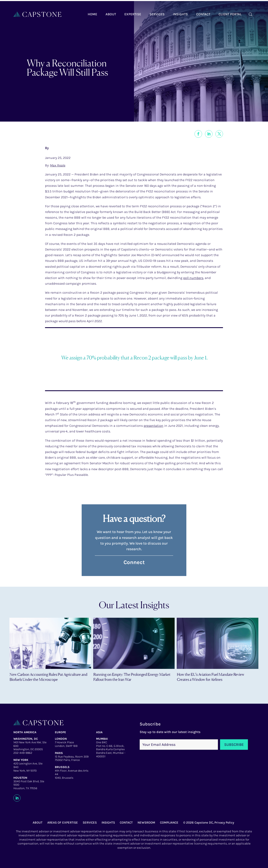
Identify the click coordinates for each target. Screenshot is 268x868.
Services (157, 14)
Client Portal (230, 14)
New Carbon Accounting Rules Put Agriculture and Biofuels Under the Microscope (48, 677)
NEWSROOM (146, 823)
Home (92, 14)
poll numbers (193, 278)
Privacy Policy (224, 823)
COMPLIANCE (169, 823)
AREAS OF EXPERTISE (63, 823)
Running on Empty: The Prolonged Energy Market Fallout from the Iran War (132, 677)
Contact (203, 14)
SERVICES (90, 823)
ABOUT (38, 823)
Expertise (133, 14)
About (111, 14)
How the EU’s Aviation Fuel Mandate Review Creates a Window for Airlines (211, 677)
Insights (180, 14)
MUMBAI (102, 739)
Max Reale (58, 165)
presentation (153, 426)
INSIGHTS (108, 823)
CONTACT (126, 823)
